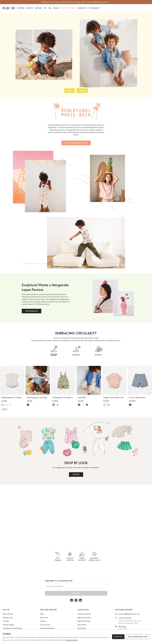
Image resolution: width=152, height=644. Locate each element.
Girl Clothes (82, 628)
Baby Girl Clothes (84, 621)
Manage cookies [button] (71, 640)
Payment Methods (47, 628)
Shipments (44, 617)
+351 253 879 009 (125, 618)
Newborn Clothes (84, 614)
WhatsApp (122, 627)
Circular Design (8, 625)
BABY (70, 91)
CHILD (82, 91)
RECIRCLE (98, 355)
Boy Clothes (82, 625)
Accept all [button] (118, 637)
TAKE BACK (76, 355)
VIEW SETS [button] (76, 475)
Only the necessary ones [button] (138, 637)
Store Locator (45, 625)
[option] (75, 2)
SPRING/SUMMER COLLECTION (76, 143)
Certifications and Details (12, 628)
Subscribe (76, 593)
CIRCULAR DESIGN (54, 355)
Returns (43, 621)
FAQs (42, 614)
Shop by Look (8, 617)
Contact (6, 621)
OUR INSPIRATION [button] (32, 311)
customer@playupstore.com (129, 614)
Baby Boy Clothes (84, 617)
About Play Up (8, 614)
